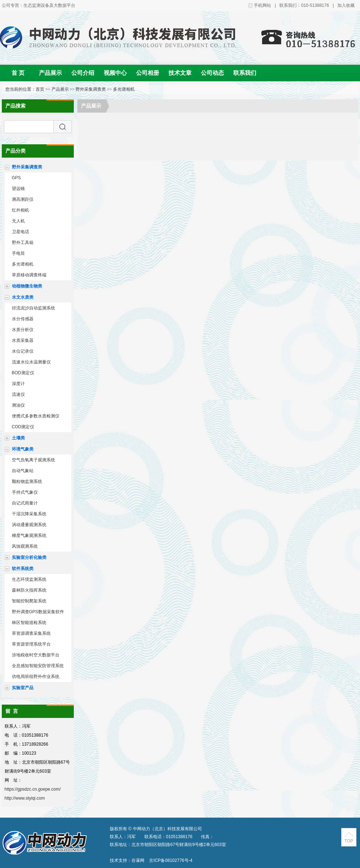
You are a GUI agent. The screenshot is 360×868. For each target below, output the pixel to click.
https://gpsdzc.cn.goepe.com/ (33, 789)
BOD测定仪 (23, 373)
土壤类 (18, 438)
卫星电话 (21, 232)
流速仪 (18, 394)
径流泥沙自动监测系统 (33, 308)
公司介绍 (83, 73)
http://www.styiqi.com (25, 798)
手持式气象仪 (25, 492)
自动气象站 (23, 471)
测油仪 (18, 405)
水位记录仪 (23, 351)
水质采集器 (23, 340)
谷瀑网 (138, 860)
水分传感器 (23, 319)
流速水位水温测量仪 (31, 362)
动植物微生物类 (27, 286)
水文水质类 (23, 297)
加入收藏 (346, 5)
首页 (40, 89)
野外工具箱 (23, 243)
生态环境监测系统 (29, 579)
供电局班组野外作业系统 (36, 677)
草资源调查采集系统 (31, 633)
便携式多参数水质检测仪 (36, 416)
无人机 (18, 221)
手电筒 (18, 253)
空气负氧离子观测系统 (33, 460)
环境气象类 (23, 449)
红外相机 (21, 210)
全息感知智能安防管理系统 (38, 666)
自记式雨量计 (25, 503)
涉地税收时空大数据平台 (36, 655)
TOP (349, 841)
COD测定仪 (23, 427)
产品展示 (50, 73)
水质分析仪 (23, 330)
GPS (16, 178)
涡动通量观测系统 (29, 525)
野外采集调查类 (91, 89)
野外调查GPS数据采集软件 (38, 612)
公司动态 (212, 73)
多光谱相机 (124, 89)
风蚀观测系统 (25, 546)
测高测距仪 (23, 199)
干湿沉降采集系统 (29, 514)
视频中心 (115, 73)
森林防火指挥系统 (29, 590)
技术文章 (180, 73)
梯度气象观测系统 (29, 535)
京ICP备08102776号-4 (171, 860)
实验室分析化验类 (29, 557)
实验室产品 (23, 688)
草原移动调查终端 (29, 275)
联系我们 (245, 73)
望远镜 (18, 189)
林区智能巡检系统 (29, 623)
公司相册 (148, 73)
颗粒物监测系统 (27, 482)
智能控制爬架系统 (29, 601)
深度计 (18, 384)
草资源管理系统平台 (31, 644)
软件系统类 (23, 569)
